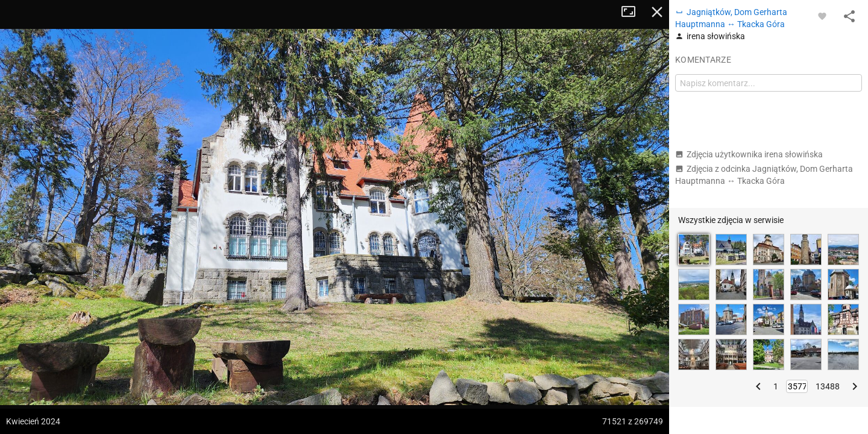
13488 (828, 386)
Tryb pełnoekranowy (633, 12)
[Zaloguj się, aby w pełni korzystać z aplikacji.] (822, 16)
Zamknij (657, 12)
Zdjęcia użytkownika (749, 154)
